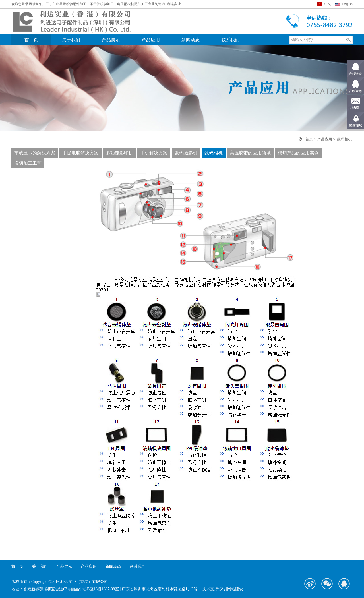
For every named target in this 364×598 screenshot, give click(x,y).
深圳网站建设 (231, 589)
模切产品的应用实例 (298, 153)
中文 (328, 4)
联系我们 (230, 40)
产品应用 (151, 40)
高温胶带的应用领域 (250, 153)
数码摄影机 (186, 153)
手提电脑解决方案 (80, 153)
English (347, 4)
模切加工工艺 (28, 163)
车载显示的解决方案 (35, 153)
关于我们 (71, 40)
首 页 (31, 40)
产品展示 (111, 40)
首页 (309, 139)
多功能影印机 (119, 153)
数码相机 (344, 139)
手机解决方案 (154, 153)
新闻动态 (191, 40)
